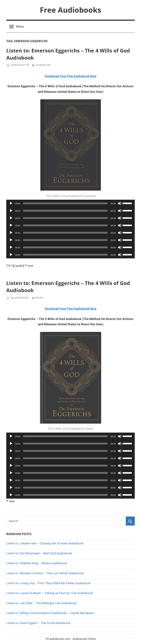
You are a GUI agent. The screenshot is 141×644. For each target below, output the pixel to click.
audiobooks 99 (20, 65)
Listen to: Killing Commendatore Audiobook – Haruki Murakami (50, 613)
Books (40, 298)
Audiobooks (43, 65)
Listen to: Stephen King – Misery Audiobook (37, 563)
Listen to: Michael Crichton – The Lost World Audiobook (45, 573)
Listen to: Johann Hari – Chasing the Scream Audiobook (45, 543)
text (31, 266)
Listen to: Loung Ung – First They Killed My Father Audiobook (48, 583)
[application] (70, 203)
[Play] (11, 203)
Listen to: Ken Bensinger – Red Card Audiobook (39, 553)
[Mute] (120, 203)
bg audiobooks (20, 298)
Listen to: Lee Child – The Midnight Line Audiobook (41, 603)
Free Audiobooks (70, 10)
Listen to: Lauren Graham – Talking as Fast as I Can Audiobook (50, 593)
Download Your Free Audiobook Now (71, 76)
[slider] (65, 203)
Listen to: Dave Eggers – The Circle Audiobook (38, 623)
